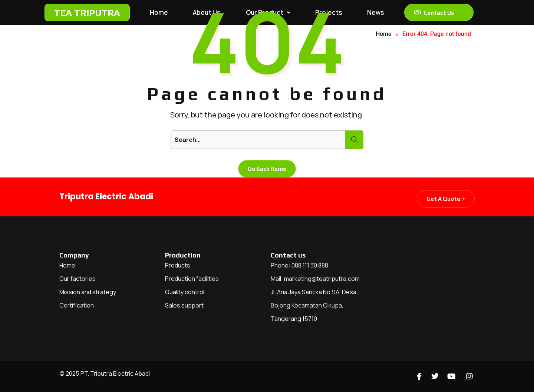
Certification (77, 305)
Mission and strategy (88, 292)
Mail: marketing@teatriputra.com (315, 279)
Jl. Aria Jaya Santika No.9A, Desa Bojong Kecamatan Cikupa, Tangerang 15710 (314, 305)
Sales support (184, 305)
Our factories (78, 279)
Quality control (185, 292)
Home (67, 265)
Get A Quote (446, 199)
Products (178, 265)
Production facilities (192, 279)
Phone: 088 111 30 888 (299, 265)
